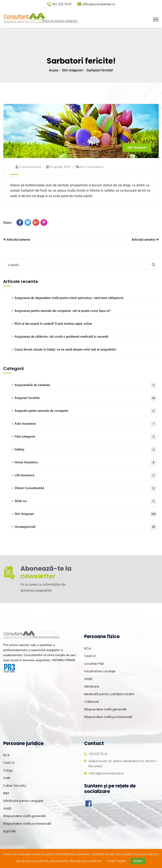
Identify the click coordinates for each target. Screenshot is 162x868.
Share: (8, 223)
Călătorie (92, 702)
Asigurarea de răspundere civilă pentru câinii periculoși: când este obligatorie (69, 298)
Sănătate (92, 686)
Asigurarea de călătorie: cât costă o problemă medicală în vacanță (61, 337)
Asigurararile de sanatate (85, 385)
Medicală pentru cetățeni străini (109, 694)
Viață (88, 679)
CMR (7, 778)
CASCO (90, 656)
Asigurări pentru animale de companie (85, 411)
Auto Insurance (85, 424)
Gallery (85, 450)
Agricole (9, 831)
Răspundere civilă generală (105, 709)
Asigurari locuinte (85, 398)
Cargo (8, 770)
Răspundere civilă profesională (108, 717)
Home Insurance (85, 463)
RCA (87, 648)
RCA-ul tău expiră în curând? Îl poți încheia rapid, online (53, 324)
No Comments (92, 167)
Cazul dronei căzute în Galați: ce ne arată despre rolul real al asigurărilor (65, 349)
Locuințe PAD (94, 664)
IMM (6, 793)
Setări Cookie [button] (116, 861)
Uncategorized (85, 527)
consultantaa (30, 167)
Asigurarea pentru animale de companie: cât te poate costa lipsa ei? (63, 311)
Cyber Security (15, 785)
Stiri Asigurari (72, 70)
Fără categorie (85, 437)
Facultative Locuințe (100, 671)
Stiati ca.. (85, 501)
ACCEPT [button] (138, 861)
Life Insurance (85, 476)
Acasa (54, 70)
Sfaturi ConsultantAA (85, 488)
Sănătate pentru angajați (23, 801)
